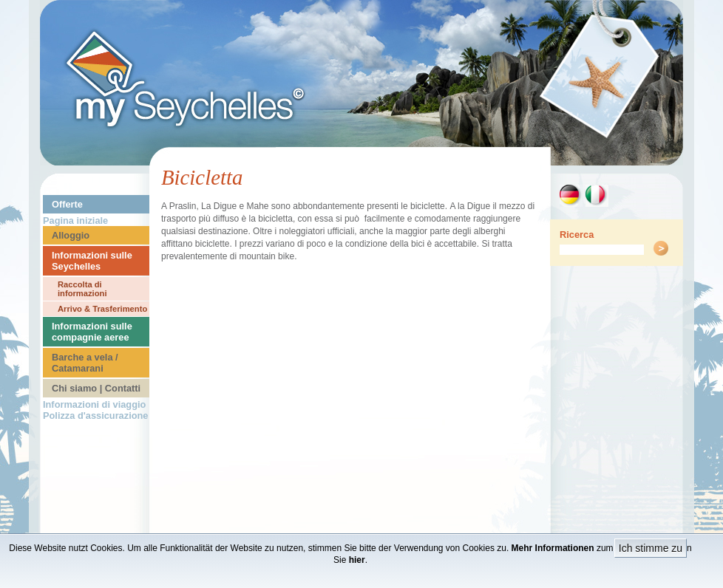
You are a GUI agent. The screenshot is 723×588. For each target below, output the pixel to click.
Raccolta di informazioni (82, 289)
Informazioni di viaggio (94, 404)
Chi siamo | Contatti (96, 388)
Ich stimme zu (651, 548)
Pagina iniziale (75, 220)
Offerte (67, 204)
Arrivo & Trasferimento (102, 309)
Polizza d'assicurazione (95, 416)
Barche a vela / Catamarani (85, 363)
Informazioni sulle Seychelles (92, 261)
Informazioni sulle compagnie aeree (92, 332)
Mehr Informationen (553, 548)
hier (357, 560)
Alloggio (71, 235)
